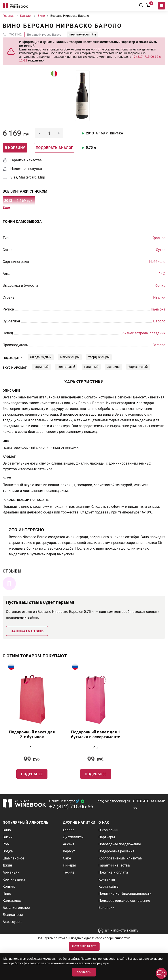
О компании (108, 830)
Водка (8, 851)
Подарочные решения (116, 851)
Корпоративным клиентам (121, 858)
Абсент (69, 844)
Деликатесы (13, 915)
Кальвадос (12, 901)
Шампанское (13, 858)
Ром (6, 844)
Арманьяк (11, 872)
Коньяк (9, 886)
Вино (7, 830)
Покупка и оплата (113, 872)
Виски (8, 837)
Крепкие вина (14, 879)
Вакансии (106, 908)
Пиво (7, 894)
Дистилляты (73, 837)
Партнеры (107, 837)
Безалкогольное (16, 908)
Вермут (69, 851)
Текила (69, 872)
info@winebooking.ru (113, 801)
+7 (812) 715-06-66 (71, 807)
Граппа (69, 830)
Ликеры (69, 865)
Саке (67, 858)
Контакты (107, 879)
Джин (7, 865)
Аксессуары (12, 922)
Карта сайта (109, 886)
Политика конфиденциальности (125, 894)
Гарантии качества (114, 865)
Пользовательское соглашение (124, 901)
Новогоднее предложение (120, 844)
